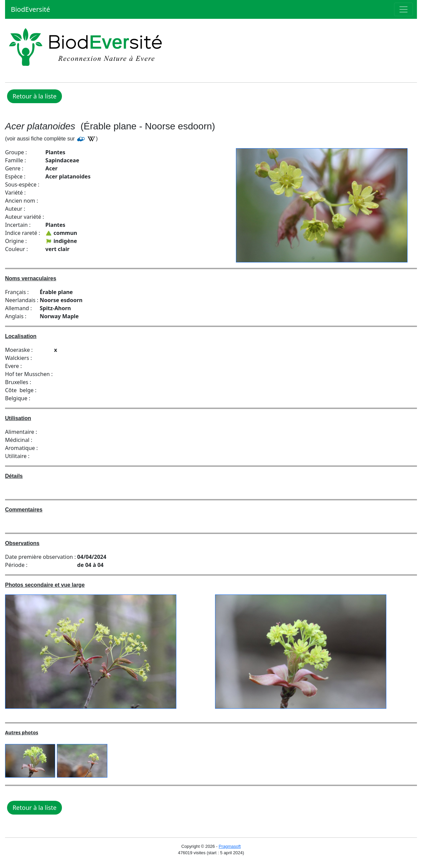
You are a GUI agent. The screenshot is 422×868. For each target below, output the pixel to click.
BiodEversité (30, 9)
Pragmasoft (230, 846)
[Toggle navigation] (403, 9)
